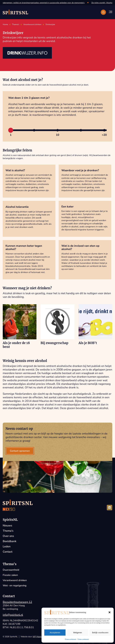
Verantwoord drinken (32, 25)
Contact (8, 552)
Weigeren (78, 633)
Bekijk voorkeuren (100, 633)
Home (5, 25)
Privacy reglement (71, 639)
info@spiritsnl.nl (13, 615)
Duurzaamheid (11, 570)
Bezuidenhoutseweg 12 (17, 602)
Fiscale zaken (10, 575)
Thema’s (8, 531)
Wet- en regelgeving (15, 585)
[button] (110, 612)
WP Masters (38, 637)
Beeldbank (10, 541)
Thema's (16, 25)
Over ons (8, 536)
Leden (7, 547)
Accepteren (55, 633)
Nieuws (7, 526)
